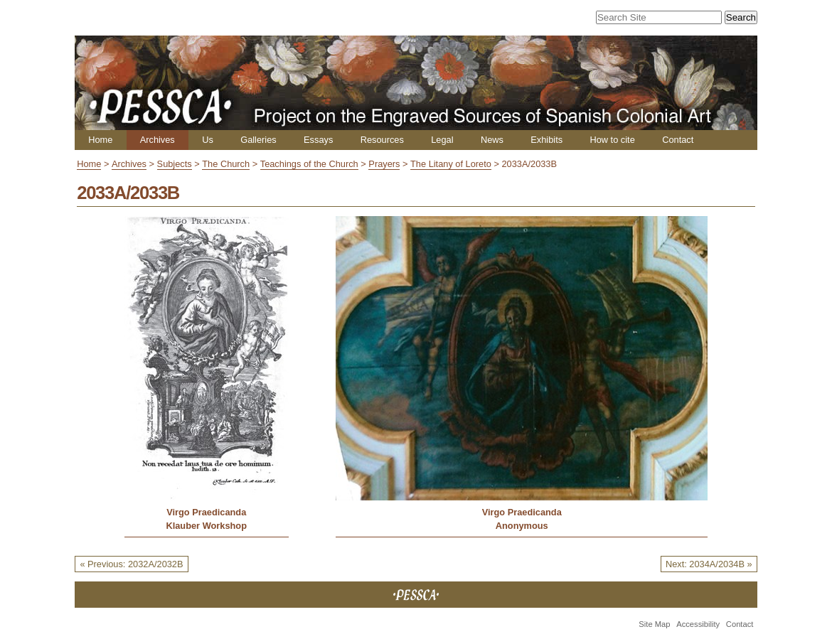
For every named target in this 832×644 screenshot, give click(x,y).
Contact (678, 140)
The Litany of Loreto (451, 164)
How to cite (612, 140)
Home (100, 140)
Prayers (384, 164)
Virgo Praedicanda (206, 512)
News (492, 140)
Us (208, 140)
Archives (158, 140)
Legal (442, 140)
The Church (226, 164)
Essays (318, 140)
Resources (382, 140)
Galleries (258, 140)
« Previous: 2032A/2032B (131, 564)
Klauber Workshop (206, 526)
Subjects (175, 164)
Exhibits (546, 140)
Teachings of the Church (309, 164)
